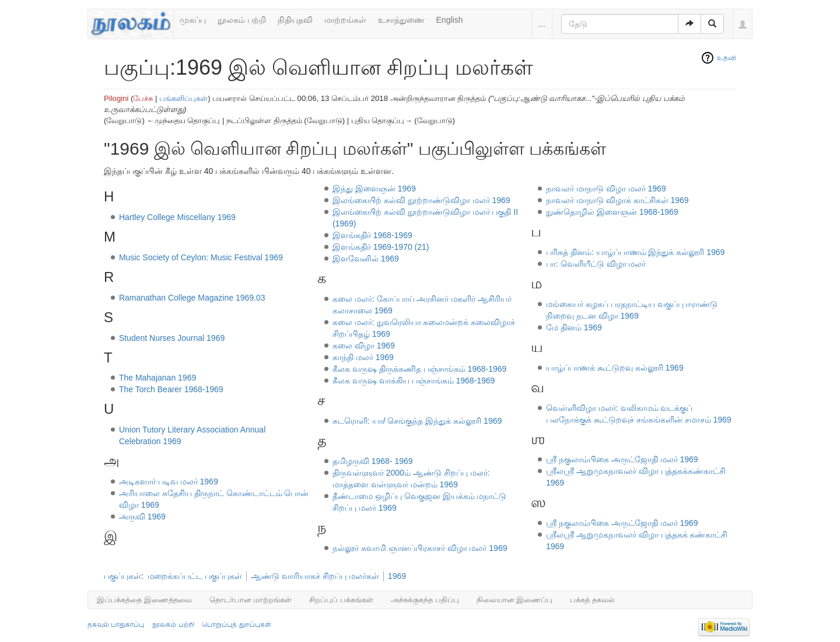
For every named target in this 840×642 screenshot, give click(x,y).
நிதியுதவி (295, 20)
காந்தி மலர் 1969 (363, 357)
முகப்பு (193, 20)
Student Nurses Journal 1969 (172, 338)
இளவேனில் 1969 (366, 259)
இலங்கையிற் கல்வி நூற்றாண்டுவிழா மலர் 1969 (421, 200)
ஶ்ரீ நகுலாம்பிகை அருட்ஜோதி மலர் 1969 (622, 459)
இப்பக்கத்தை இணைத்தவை (144, 600)
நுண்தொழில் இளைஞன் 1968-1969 (612, 212)
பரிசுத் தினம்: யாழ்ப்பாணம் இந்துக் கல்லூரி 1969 (635, 252)
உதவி (727, 58)
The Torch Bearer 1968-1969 (171, 389)
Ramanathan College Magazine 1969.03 (192, 298)
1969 (397, 576)
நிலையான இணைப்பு (515, 600)
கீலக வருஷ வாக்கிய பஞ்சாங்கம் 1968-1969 (414, 381)
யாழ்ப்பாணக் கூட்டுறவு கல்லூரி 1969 (615, 368)
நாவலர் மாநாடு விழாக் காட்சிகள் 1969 (617, 200)
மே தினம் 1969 (574, 327)
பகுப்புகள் (123, 576)
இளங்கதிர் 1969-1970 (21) (381, 247)
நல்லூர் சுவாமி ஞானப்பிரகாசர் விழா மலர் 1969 (420, 548)
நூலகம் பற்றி (242, 20)
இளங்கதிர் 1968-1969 (372, 235)
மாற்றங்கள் (345, 20)
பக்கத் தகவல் (592, 600)
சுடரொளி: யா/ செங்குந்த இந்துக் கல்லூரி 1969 (417, 421)
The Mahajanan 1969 (157, 378)
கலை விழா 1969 (364, 346)
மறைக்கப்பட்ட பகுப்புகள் (195, 576)
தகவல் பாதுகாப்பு (116, 624)
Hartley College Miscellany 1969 (177, 217)
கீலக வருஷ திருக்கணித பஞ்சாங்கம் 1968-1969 (420, 369)
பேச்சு (143, 98)
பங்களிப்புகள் (183, 98)
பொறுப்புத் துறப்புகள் (236, 624)
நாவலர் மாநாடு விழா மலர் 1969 (606, 189)
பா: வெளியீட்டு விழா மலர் (596, 264)
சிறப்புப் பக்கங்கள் (341, 600)
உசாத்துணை (401, 20)
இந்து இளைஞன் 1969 (374, 189)
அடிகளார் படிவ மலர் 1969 (169, 481)
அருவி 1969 (142, 517)
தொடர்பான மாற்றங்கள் (251, 600)
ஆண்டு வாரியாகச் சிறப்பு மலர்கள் (315, 576)
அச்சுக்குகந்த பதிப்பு (425, 600)
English (450, 20)
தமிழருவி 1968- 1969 (373, 461)
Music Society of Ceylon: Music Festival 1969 (201, 257)
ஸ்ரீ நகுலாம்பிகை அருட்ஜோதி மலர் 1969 (622, 523)
